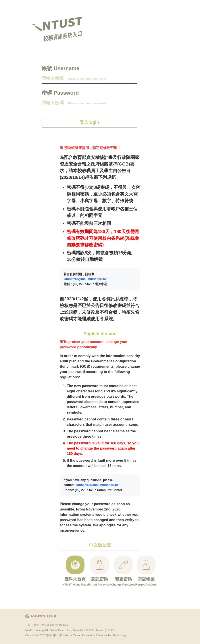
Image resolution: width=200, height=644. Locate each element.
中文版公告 (100, 546)
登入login (89, 122)
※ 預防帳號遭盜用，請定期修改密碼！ (90, 148)
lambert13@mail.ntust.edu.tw (85, 279)
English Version (100, 334)
